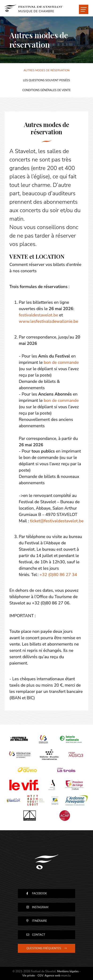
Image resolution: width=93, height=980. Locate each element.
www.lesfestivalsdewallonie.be (48, 321)
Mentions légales (68, 971)
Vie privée (29, 976)
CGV (40, 976)
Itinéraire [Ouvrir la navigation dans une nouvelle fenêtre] (39, 921)
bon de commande (61, 362)
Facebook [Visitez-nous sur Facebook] (39, 893)
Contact (39, 935)
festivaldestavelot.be (38, 315)
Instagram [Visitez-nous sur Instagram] (40, 907)
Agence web (52, 976)
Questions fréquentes (44, 948)
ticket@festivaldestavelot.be (57, 521)
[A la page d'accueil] (34, 8)
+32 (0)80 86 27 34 (58, 575)
